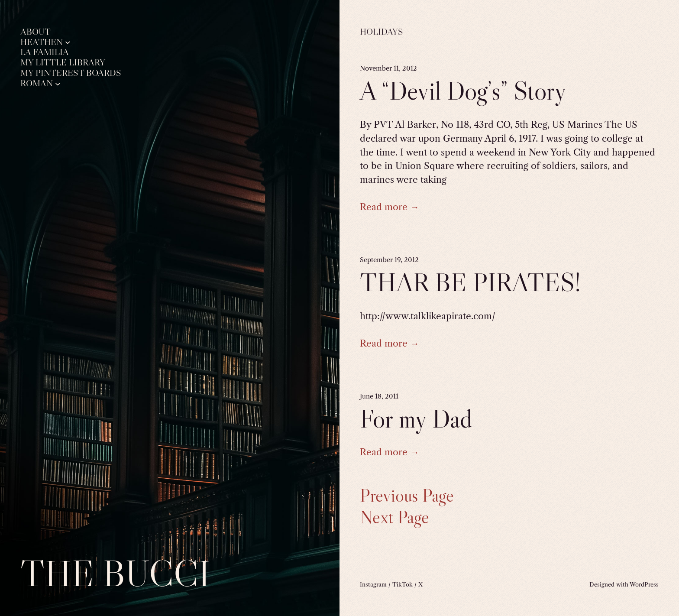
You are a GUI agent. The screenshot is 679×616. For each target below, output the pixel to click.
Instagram (373, 584)
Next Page (394, 517)
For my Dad (416, 418)
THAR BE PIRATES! (470, 282)
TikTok (403, 584)
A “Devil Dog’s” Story (463, 91)
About (36, 32)
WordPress (644, 584)
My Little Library (63, 63)
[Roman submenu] (58, 83)
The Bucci (115, 573)
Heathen (42, 42)
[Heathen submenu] (68, 42)
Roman (37, 83)
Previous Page (407, 496)
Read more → (390, 207)
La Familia (45, 52)
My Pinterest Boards (71, 73)
